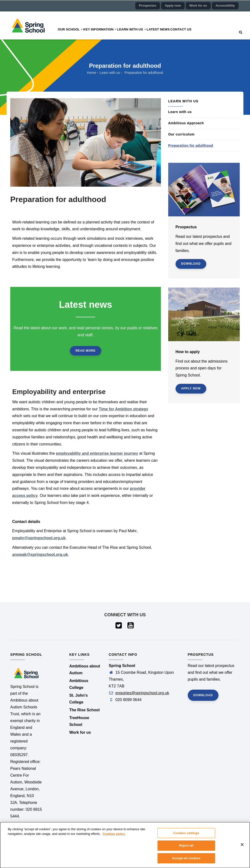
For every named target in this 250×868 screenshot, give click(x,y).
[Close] (242, 847)
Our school (72, 34)
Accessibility (225, 5)
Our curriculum (181, 134)
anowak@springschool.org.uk (40, 555)
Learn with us (142, 34)
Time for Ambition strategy (124, 409)
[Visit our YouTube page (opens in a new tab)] (131, 627)
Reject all (186, 848)
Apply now (173, 5)
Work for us (198, 5)
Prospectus (148, 5)
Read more (85, 351)
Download (191, 264)
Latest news (172, 34)
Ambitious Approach (186, 123)
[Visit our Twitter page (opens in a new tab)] (119, 627)
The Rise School (84, 710)
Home (91, 73)
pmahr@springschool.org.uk (39, 538)
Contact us (198, 34)
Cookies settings (186, 836)
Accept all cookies (186, 861)
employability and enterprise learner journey (97, 453)
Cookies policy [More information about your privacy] (114, 836)
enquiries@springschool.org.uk (142, 693)
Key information (106, 34)
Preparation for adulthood (191, 145)
